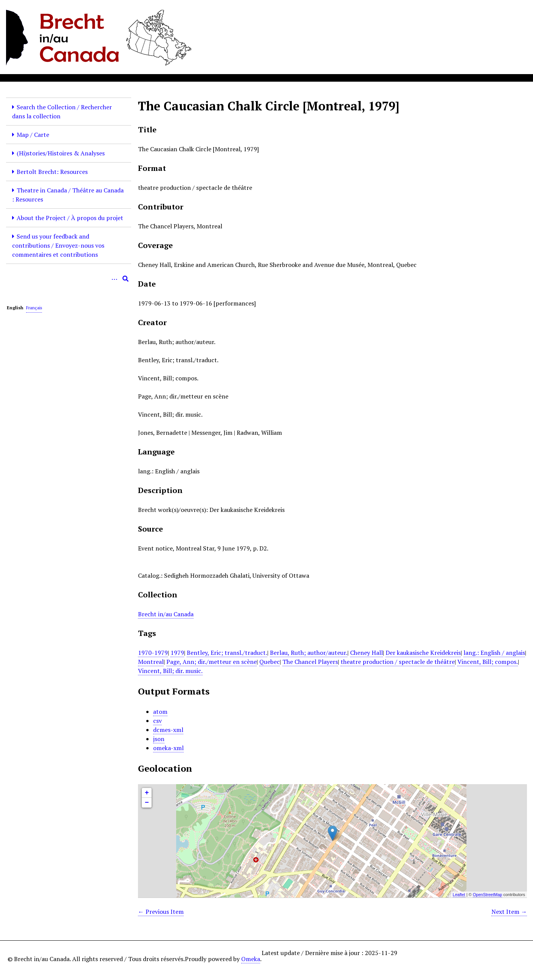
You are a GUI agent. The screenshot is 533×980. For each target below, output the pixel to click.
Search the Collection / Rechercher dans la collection (62, 112)
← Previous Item (161, 912)
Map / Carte (33, 135)
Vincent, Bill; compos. (488, 662)
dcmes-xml (168, 730)
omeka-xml (168, 748)
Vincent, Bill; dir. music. (170, 671)
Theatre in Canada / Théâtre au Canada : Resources (68, 195)
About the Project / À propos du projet (70, 218)
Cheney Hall (366, 653)
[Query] (69, 279)
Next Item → (509, 912)
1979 (177, 653)
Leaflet (459, 895)
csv (157, 721)
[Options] (114, 279)
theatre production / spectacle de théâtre (398, 662)
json (159, 739)
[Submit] (126, 279)
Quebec (270, 662)
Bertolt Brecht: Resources (52, 172)
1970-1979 (153, 653)
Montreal (151, 662)
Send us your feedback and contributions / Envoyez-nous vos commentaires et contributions (58, 245)
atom (160, 712)
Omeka (251, 959)
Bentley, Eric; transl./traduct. (227, 653)
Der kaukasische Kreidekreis (423, 653)
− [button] (147, 803)
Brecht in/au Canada (166, 614)
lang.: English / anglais (494, 653)
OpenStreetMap (488, 895)
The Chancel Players (310, 662)
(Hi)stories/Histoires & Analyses (61, 153)
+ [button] (147, 793)
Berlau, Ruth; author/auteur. (309, 653)
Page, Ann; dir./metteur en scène (211, 662)
